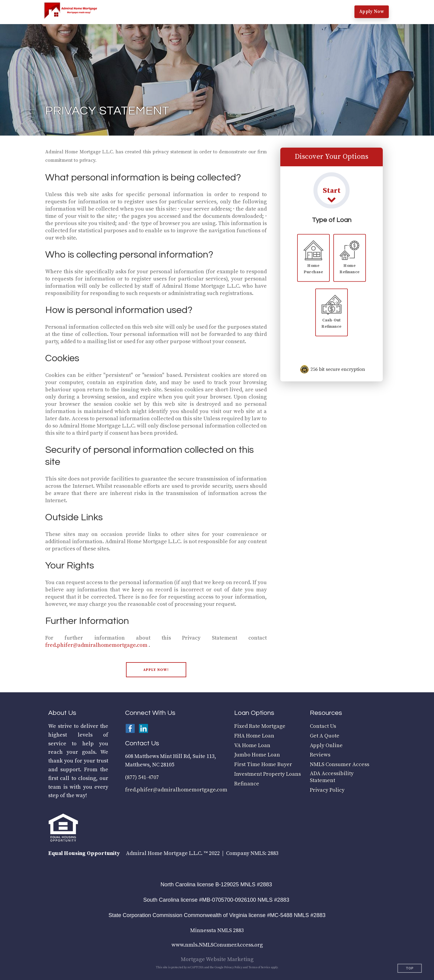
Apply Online (326, 745)
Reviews (320, 755)
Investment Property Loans (267, 774)
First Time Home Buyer (263, 764)
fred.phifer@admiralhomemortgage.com (96, 645)
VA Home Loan (252, 745)
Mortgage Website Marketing (217, 959)
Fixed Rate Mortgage (260, 726)
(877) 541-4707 (142, 777)
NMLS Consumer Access (340, 764)
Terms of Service (259, 967)
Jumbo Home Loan (257, 755)
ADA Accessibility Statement (332, 777)
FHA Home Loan (254, 736)
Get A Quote (325, 736)
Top (410, 968)
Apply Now (372, 12)
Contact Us (323, 726)
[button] (141, 12)
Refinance (247, 784)
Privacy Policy (327, 790)
